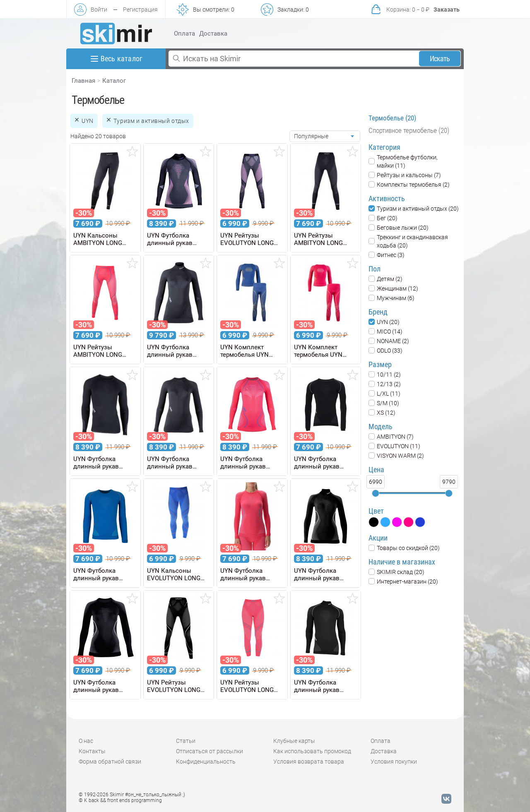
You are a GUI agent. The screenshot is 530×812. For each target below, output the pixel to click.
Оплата (184, 34)
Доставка (213, 34)
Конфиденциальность (206, 762)
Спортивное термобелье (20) (409, 130)
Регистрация (140, 10)
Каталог (114, 81)
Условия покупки (394, 762)
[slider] (376, 493)
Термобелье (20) (392, 118)
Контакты (92, 751)
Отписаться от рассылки (210, 751)
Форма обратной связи (110, 762)
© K (120, 800)
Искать (440, 59)
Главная (83, 81)
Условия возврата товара (309, 762)
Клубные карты (294, 741)
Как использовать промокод (312, 751)
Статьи (186, 741)
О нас (86, 741)
